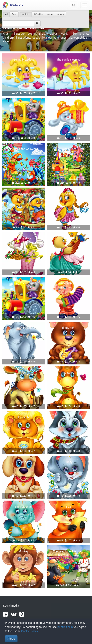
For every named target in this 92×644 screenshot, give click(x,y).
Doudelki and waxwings (23, 149)
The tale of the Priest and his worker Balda (69, 553)
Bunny (69, 462)
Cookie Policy (29, 631)
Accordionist (69, 283)
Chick (68, 194)
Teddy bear (68, 328)
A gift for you (69, 104)
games (60, 14)
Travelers (23, 194)
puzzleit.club (65, 627)
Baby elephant (23, 328)
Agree (11, 639)
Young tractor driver (23, 283)
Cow (23, 373)
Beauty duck (23, 238)
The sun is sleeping (69, 60)
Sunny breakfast (23, 60)
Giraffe (69, 373)
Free (14, 14)
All (6, 14)
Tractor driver (24, 104)
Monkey (23, 551)
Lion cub (24, 417)
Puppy (23, 462)
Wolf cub (69, 417)
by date (26, 14)
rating (50, 14)
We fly (69, 238)
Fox (68, 507)
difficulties (38, 14)
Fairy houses (69, 149)
